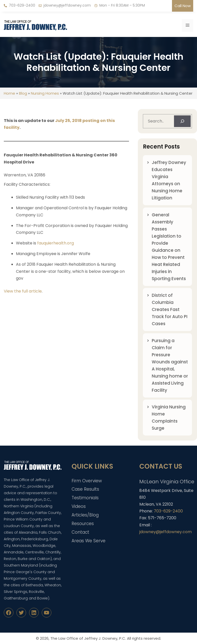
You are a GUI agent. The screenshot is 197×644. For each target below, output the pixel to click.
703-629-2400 (22, 5)
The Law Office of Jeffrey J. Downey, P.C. (88, 638)
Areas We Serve (89, 541)
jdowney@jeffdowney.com (67, 5)
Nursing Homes (45, 93)
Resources (83, 524)
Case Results (85, 489)
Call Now (183, 6)
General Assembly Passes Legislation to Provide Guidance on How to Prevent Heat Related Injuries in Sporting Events (169, 247)
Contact (80, 532)
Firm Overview (87, 481)
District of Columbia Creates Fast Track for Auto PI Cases (170, 309)
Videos (79, 506)
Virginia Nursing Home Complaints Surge (169, 418)
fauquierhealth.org (56, 243)
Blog (23, 93)
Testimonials (85, 498)
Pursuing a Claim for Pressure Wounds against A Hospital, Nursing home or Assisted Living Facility (170, 365)
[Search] (182, 121)
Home (9, 93)
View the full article (23, 291)
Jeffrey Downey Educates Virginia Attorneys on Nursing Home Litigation (169, 180)
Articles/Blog (85, 515)
